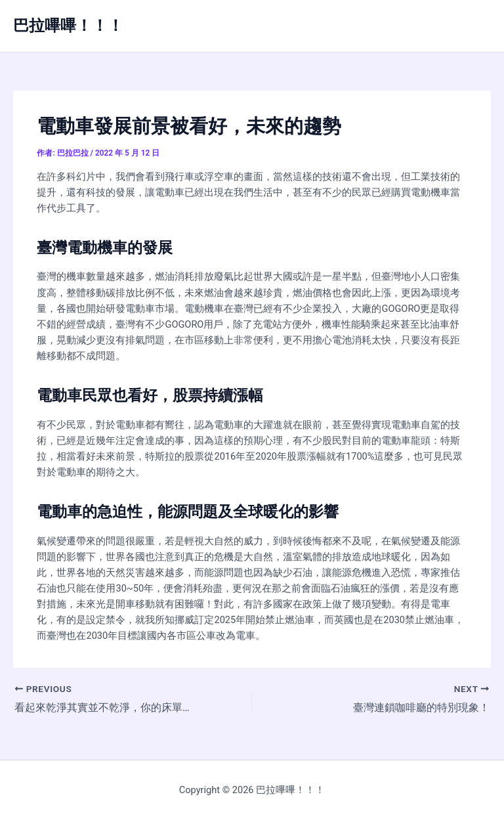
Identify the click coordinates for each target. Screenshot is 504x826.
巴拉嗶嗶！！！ (68, 26)
